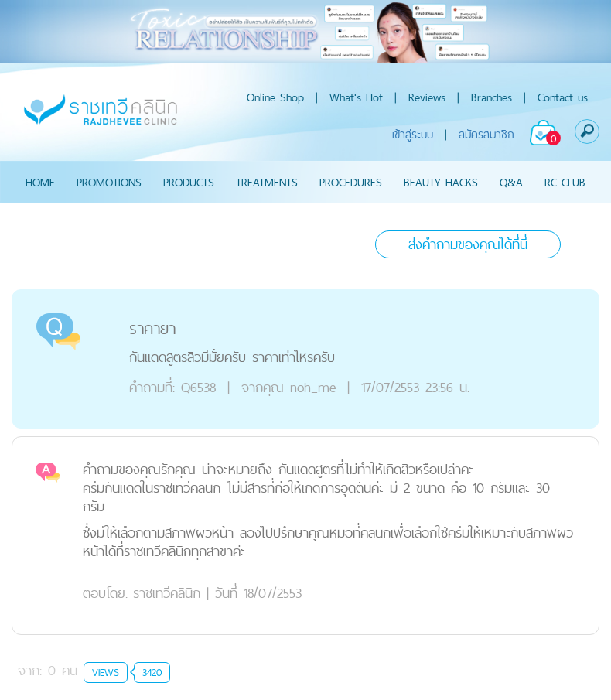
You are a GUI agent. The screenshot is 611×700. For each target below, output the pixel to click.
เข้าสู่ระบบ (413, 134)
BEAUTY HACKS (441, 182)
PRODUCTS (189, 182)
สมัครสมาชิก (486, 134)
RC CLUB (565, 182)
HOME (40, 182)
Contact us (563, 97)
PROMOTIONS (109, 182)
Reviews (427, 97)
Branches (492, 97)
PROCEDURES (351, 182)
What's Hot (356, 97)
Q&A (511, 182)
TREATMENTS (267, 182)
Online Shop (275, 97)
